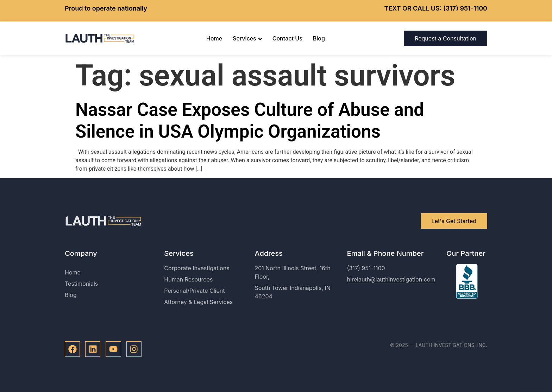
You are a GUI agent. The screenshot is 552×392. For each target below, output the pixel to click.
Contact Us (287, 38)
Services (247, 38)
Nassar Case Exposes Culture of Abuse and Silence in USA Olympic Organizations (250, 120)
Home (214, 38)
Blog (319, 38)
